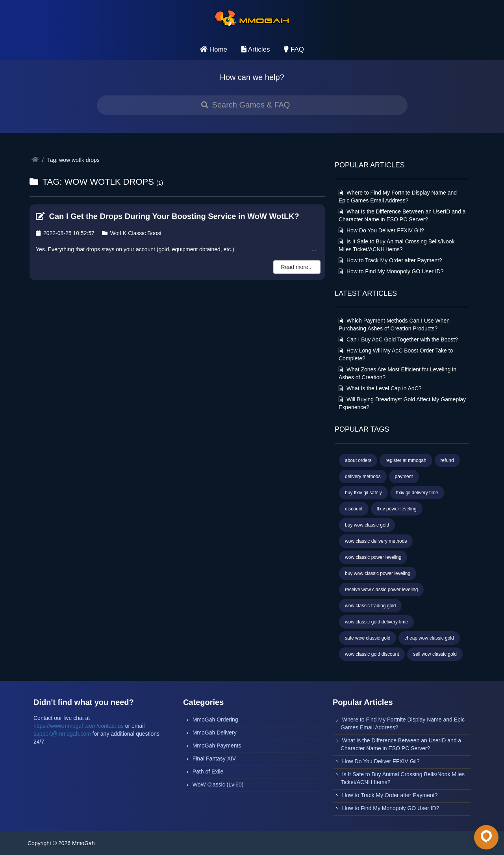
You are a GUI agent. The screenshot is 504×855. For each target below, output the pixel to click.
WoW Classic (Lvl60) (218, 785)
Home (214, 49)
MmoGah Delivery (215, 733)
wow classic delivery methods (376, 541)
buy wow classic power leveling (378, 573)
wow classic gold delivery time (376, 622)
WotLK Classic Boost (132, 233)
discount (354, 509)
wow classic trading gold (370, 606)
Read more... (297, 267)
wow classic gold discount (372, 654)
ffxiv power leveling (397, 509)
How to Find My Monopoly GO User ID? (391, 271)
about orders (358, 460)
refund (447, 460)
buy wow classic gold (367, 525)
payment (404, 477)
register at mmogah (406, 460)
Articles (256, 49)
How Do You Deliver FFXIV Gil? (381, 230)
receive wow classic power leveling (381, 590)
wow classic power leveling (373, 557)
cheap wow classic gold (429, 638)
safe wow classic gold (368, 638)
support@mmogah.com (62, 734)
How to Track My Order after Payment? (390, 260)
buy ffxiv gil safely (363, 493)
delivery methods (363, 477)
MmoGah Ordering (215, 720)
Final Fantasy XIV (214, 759)
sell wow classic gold (435, 654)
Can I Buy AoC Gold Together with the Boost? (398, 339)
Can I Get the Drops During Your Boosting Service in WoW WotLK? (168, 216)
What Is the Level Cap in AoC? (380, 388)
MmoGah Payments (217, 746)
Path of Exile (208, 772)
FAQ (294, 49)
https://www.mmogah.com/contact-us (79, 726)
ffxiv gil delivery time (417, 493)
